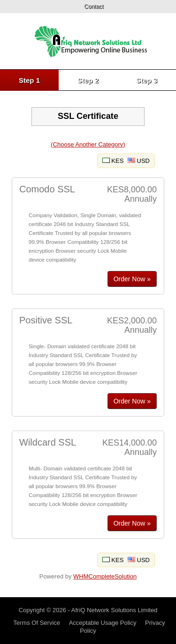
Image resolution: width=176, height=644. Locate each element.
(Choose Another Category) (88, 144)
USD (139, 161)
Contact (94, 7)
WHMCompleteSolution (105, 576)
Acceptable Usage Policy (103, 623)
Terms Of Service (37, 623)
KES (113, 161)
